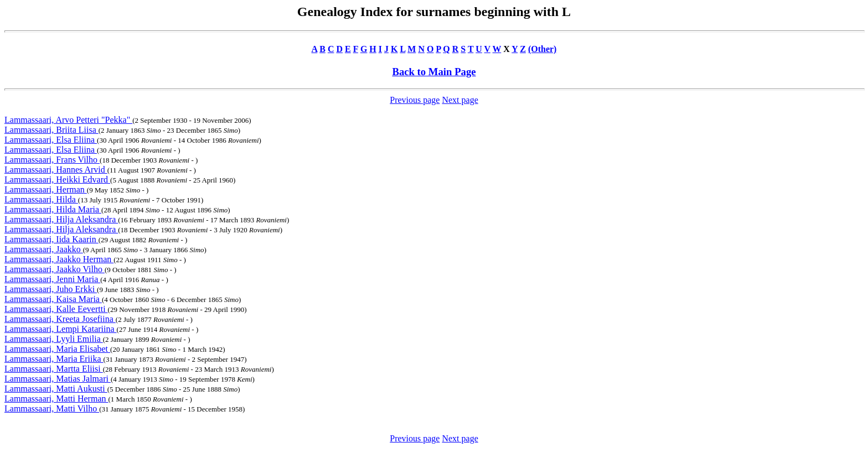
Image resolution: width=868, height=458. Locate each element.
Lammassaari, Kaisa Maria (53, 299)
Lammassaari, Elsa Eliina (51, 140)
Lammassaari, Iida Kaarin (51, 239)
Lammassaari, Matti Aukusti (56, 389)
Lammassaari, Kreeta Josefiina (60, 319)
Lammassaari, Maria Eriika (54, 359)
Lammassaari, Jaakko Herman (59, 259)
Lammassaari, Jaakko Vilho (55, 269)
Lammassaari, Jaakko (44, 249)
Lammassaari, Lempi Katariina (61, 329)
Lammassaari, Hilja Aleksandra (61, 219)
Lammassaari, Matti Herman (56, 399)
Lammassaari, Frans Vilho (52, 160)
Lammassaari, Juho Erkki (51, 289)
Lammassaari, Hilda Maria (53, 209)
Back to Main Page (434, 72)
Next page (460, 100)
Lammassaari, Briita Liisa (51, 130)
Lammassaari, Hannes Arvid (56, 170)
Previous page (415, 100)
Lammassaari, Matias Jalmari (58, 379)
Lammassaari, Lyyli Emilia (54, 339)
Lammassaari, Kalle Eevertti (56, 309)
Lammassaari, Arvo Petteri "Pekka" (68, 120)
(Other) (542, 49)
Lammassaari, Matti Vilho (52, 408)
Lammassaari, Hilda (41, 199)
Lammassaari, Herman (46, 189)
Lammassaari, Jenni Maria (52, 279)
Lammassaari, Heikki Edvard (57, 179)
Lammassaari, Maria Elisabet (57, 349)
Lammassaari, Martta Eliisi (54, 369)
